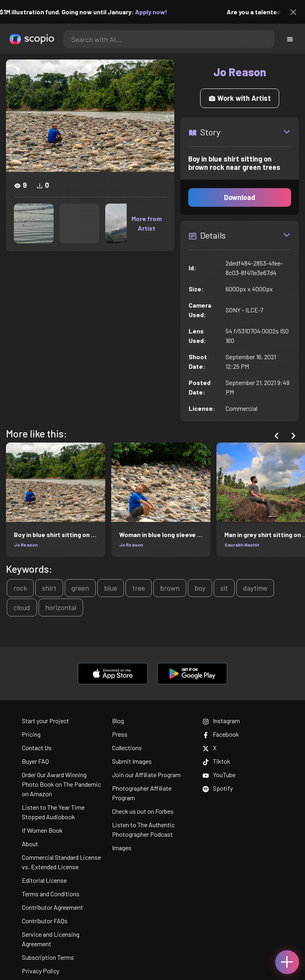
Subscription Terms (48, 957)
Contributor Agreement (52, 907)
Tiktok (216, 761)
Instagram (221, 721)
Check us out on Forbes (143, 811)
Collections (127, 748)
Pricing (31, 734)
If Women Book (42, 830)
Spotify (218, 788)
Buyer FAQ (35, 761)
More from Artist (147, 223)
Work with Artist (240, 98)
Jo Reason (26, 545)
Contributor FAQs (45, 921)
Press (120, 734)
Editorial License (44, 880)
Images (122, 848)
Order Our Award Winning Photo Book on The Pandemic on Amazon (61, 784)
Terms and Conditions (51, 894)
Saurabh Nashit (242, 545)
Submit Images (132, 761)
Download (240, 197)
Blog (118, 721)
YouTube (219, 775)
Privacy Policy (41, 971)
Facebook (221, 734)
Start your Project (45, 721)
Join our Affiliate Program (146, 775)
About (30, 844)
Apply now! (157, 12)
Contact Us (37, 748)
